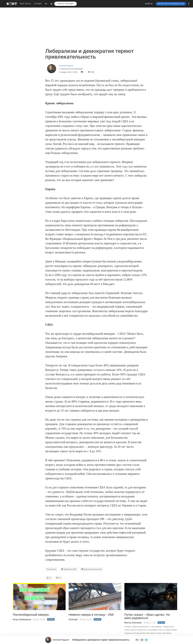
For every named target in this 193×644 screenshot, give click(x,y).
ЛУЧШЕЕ (38, 4)
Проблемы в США (69, 569)
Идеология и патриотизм (91, 569)
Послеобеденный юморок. (31, 615)
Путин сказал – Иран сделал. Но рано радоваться (147, 616)
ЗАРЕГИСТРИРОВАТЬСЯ (171, 4)
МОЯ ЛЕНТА (25, 4)
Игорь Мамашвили (22, 619)
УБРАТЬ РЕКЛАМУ (66, 4)
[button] (189, 4)
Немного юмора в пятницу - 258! (91, 615)
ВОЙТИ (149, 4)
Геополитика (51, 569)
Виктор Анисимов (133, 623)
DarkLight (73, 619)
